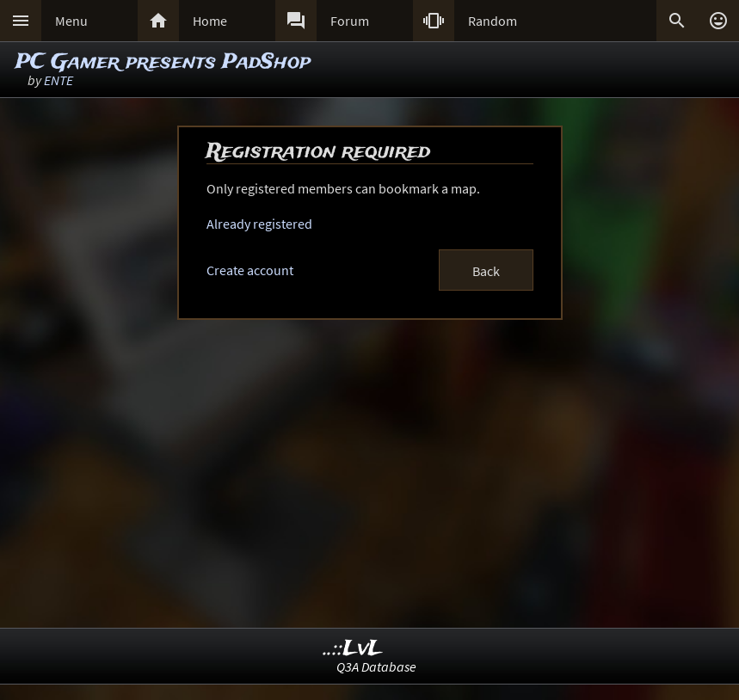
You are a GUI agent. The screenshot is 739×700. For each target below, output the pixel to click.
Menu (71, 21)
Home (210, 21)
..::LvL (353, 649)
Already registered (259, 224)
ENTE (59, 80)
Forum (350, 21)
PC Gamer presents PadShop (163, 62)
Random (493, 21)
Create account (250, 270)
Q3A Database (376, 666)
